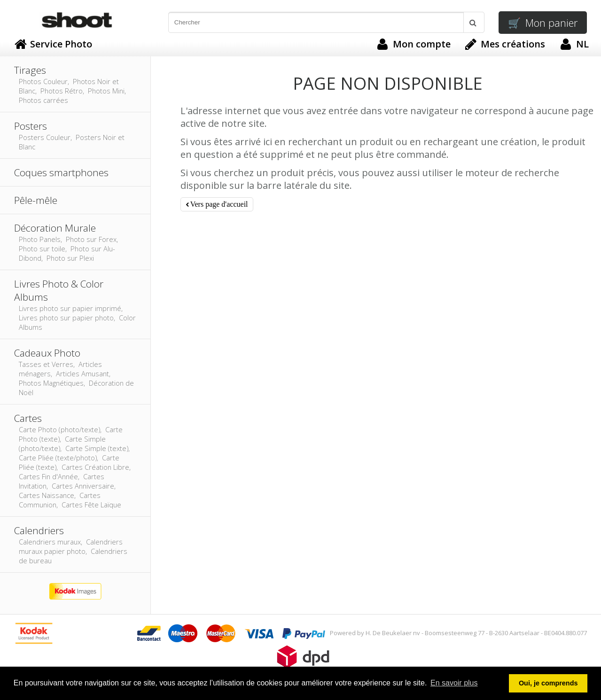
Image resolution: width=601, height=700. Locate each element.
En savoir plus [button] (454, 683)
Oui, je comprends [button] (548, 683)
